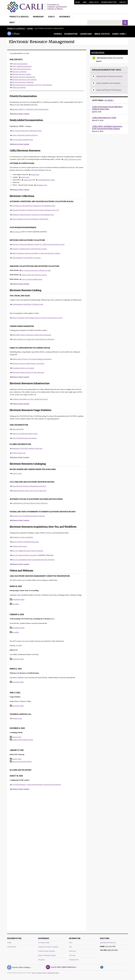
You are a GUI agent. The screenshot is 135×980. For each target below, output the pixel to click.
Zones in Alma (17, 473)
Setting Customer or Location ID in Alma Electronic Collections (33, 339)
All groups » (42, 960)
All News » (109, 100)
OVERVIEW (58, 34)
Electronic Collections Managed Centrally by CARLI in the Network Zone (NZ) (38, 244)
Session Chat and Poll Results (22, 761)
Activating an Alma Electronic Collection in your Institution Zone (34, 206)
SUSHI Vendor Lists (19, 453)
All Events (72, 955)
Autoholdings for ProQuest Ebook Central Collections (30, 503)
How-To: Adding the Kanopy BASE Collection (28, 551)
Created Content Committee (47, 951)
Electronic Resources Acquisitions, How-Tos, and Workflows (32, 85)
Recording (15, 604)
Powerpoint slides (18, 659)
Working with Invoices (20, 546)
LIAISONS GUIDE (86, 34)
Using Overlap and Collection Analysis (25, 135)
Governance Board (44, 943)
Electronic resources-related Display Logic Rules (28, 363)
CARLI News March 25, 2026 (104, 118)
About (12, 22)
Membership (38, 17)
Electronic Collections (19, 72)
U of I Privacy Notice (41, 973)
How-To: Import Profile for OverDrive (25, 555)
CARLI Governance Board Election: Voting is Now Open (107, 108)
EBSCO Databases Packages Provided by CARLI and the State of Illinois (36, 253)
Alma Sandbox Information (108, 83)
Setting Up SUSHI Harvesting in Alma (25, 434)
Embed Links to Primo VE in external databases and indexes (32, 359)
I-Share (30, 28)
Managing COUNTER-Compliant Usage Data (27, 448)
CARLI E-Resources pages (72, 159)
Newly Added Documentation (22, 66)
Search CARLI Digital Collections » (61, 967)
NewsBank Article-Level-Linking (23, 368)
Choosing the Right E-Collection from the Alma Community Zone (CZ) (36, 210)
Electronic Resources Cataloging (23, 82)
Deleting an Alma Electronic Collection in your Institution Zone (33, 215)
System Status (98, 53)
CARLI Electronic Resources (22, 69)
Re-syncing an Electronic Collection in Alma (27, 131)
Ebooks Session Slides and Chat (23, 740)
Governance (65, 17)
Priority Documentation (20, 64)
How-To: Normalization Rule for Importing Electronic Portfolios (33, 560)
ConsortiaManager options (46, 180)
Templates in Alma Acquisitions (22, 537)
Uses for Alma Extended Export (22, 140)
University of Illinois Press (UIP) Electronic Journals (29, 249)
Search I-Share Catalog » (19, 967)
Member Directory (109, 2)
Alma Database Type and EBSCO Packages (26, 258)
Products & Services (19, 17)
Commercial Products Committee (48, 947)
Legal (33, 973)
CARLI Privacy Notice (53, 973)
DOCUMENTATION (71, 34)
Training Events (74, 960)
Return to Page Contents (21, 114)
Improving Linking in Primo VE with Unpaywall (28, 372)
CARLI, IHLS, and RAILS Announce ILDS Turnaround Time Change (107, 128)
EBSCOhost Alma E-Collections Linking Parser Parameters (32, 335)
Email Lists (94, 2)
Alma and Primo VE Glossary (109, 90)
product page (35, 174)
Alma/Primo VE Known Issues (109, 76)
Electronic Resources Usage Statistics (24, 79)
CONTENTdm (12, 947)
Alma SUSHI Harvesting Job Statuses (24, 438)
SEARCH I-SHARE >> (119, 34)
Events (51, 17)
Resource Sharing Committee (47, 955)
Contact (123, 2)
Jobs (85, 2)
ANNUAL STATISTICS (102, 34)
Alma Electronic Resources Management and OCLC (29, 486)
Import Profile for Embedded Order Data (25, 542)
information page (42, 185)
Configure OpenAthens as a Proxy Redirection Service (30, 399)
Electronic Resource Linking (21, 74)
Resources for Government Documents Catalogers (28, 516)
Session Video (17, 737)
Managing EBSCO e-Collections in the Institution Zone (30, 109)
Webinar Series (17, 718)
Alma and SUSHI (18, 429)
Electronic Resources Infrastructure (24, 77)
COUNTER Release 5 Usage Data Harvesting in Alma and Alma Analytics (37, 784)
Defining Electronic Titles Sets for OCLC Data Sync (29, 491)
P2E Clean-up (17, 232)
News (78, 2)
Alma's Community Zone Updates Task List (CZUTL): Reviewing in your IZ (37, 318)
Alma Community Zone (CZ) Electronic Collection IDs (30, 219)
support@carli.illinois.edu (108, 943)
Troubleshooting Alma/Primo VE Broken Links (28, 304)
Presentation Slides (18, 599)
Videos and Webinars (19, 87)
